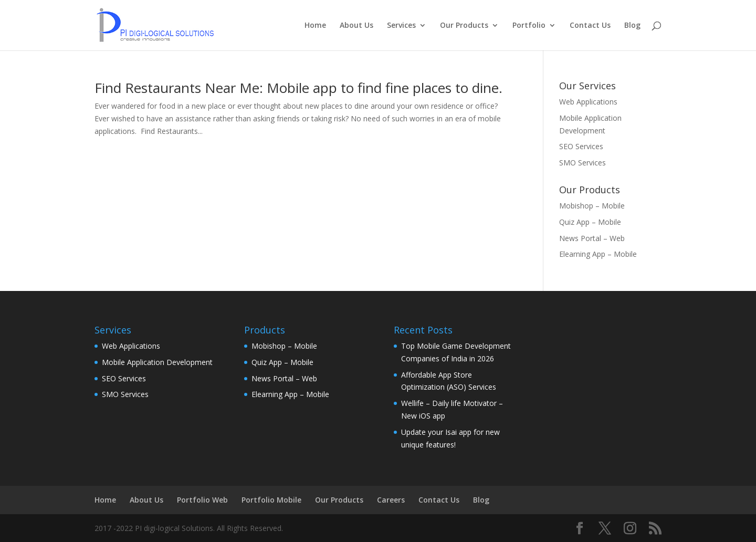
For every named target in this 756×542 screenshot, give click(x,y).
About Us (356, 26)
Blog (632, 26)
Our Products (464, 26)
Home (315, 26)
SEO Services (581, 146)
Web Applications (588, 102)
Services (401, 26)
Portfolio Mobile (271, 500)
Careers (391, 500)
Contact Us (590, 26)
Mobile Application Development (157, 362)
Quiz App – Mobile (590, 222)
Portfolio (529, 26)
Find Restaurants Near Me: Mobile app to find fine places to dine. (298, 88)
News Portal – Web (592, 238)
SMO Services (582, 163)
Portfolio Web (202, 500)
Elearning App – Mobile (598, 254)
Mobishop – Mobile (592, 206)
